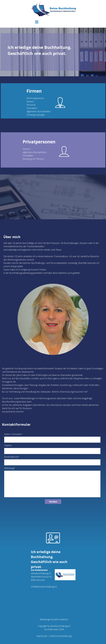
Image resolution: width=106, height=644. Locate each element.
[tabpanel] (53, 52)
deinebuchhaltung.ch (60, 626)
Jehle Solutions (61, 619)
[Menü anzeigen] (37, 22)
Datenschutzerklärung (61, 636)
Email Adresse (12, 457)
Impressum (42, 636)
